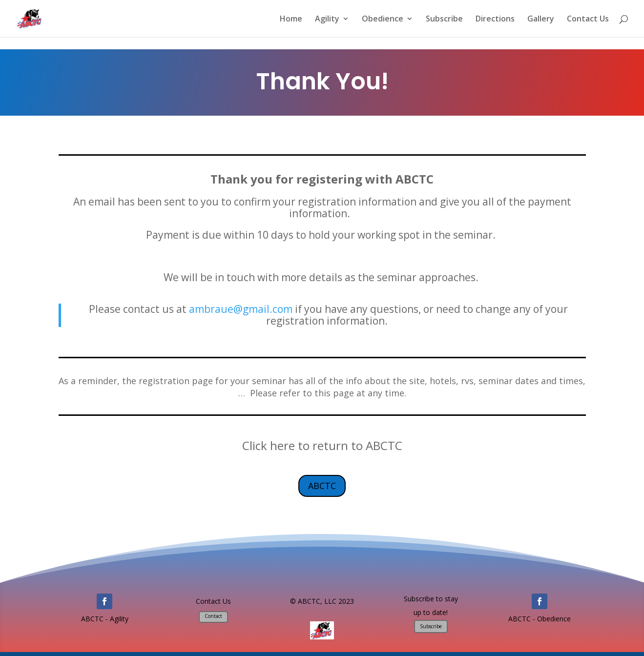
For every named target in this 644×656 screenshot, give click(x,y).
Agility (327, 20)
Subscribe (444, 20)
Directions (495, 20)
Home (291, 20)
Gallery (541, 20)
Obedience (383, 20)
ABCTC (322, 486)
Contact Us (588, 20)
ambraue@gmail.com (241, 309)
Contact (213, 616)
